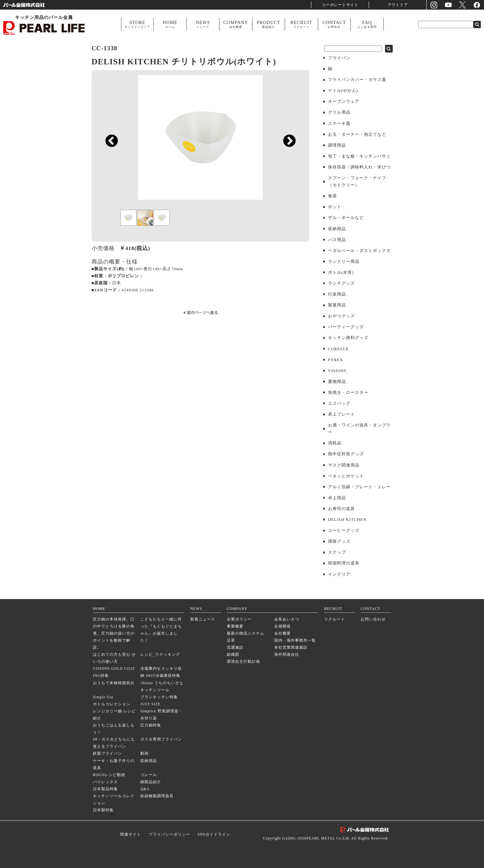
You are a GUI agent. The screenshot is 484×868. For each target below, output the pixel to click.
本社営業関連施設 (291, 648)
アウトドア (398, 5)
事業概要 (235, 626)
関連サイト (131, 835)
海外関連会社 (287, 655)
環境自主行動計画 (243, 662)
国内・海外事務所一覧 (295, 641)
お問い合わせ (373, 619)
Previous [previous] (108, 156)
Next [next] (286, 156)
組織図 (233, 655)
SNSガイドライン (214, 835)
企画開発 (283, 626)
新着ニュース (203, 619)
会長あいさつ (287, 619)
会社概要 (283, 633)
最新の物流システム (246, 633)
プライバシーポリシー (169, 835)
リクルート (335, 619)
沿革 (231, 641)
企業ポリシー (239, 619)
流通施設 (235, 648)
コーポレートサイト (340, 5)
